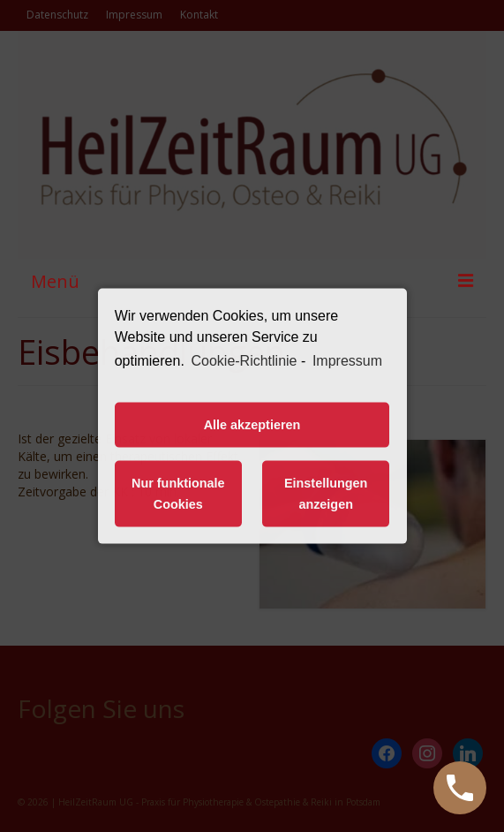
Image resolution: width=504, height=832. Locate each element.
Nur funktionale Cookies (178, 494)
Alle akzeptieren (252, 425)
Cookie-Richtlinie (244, 361)
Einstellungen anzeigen (326, 494)
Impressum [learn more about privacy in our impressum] (347, 361)
